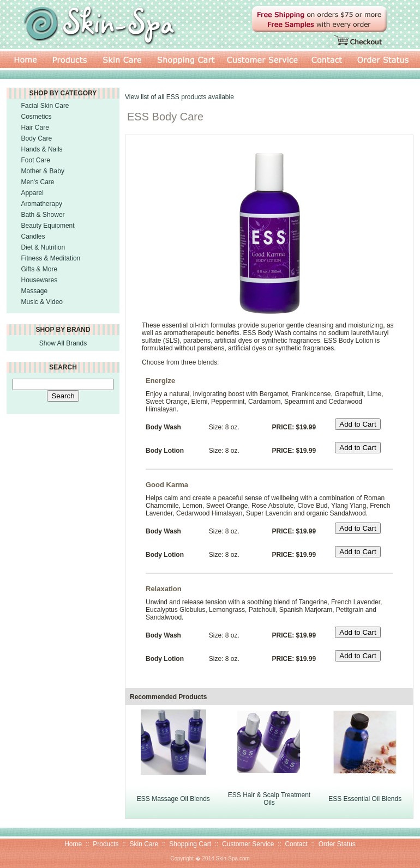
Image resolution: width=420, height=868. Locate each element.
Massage (35, 291)
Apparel (32, 193)
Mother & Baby (43, 171)
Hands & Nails (42, 149)
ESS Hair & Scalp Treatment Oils (269, 799)
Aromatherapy (42, 204)
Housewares (40, 280)
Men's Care (38, 182)
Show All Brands (63, 343)
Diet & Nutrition (43, 247)
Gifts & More (40, 269)
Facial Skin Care (45, 106)
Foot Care (36, 160)
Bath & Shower (43, 215)
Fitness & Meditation (51, 258)
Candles (33, 236)
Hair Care (35, 128)
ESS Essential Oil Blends (365, 799)
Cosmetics (37, 117)
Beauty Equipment (48, 226)
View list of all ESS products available (179, 97)
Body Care (37, 138)
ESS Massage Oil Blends (173, 799)
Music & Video (42, 302)
